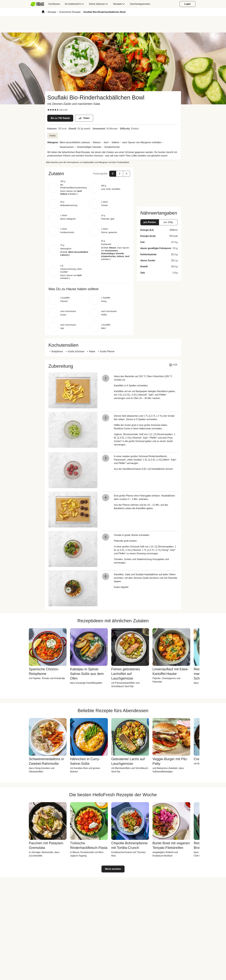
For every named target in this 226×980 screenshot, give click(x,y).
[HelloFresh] (37, 4)
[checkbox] (48, 110)
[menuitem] (38, 4)
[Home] (43, 12)
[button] (89, 174)
